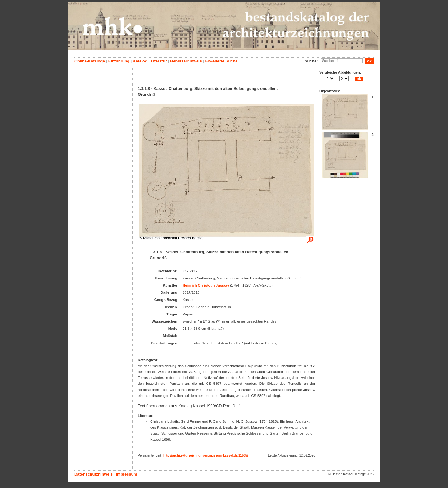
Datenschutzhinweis (93, 474)
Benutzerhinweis (186, 61)
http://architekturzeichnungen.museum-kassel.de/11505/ (206, 456)
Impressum (126, 474)
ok (359, 79)
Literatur (159, 61)
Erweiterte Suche (221, 61)
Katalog (140, 61)
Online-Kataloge (90, 61)
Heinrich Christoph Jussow (206, 285)
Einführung (119, 61)
